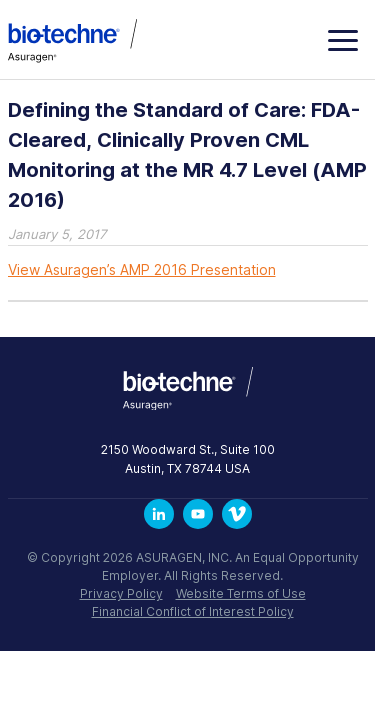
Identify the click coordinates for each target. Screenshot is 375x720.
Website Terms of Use (241, 593)
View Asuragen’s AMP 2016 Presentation (142, 269)
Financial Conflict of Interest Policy (193, 611)
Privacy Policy (121, 593)
